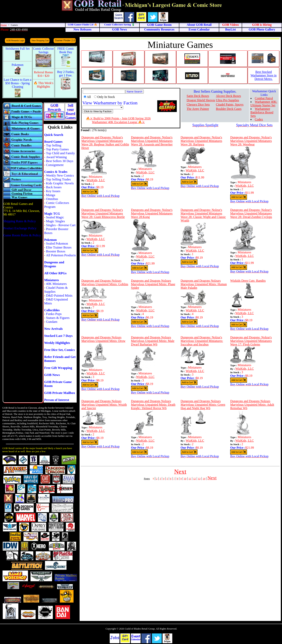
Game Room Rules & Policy (22, 235)
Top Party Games (57, 149)
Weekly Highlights (57, 343)
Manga (51, 195)
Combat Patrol (264, 98)
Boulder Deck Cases (229, 109)
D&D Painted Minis (59, 296)
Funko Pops (54, 314)
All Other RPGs (55, 273)
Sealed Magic (55, 217)
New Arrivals (53, 329)
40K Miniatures (56, 284)
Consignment (55, 165)
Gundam (52, 322)
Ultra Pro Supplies (227, 100)
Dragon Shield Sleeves (201, 100)
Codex (259, 119)
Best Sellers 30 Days (60, 161)
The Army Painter (198, 109)
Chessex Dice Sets (198, 104)
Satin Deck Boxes (198, 96)
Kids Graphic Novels (60, 183)
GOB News (52, 375)
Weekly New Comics (60, 175)
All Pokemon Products (61, 255)
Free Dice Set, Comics (59, 350)
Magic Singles (55, 221)
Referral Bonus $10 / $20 (44, 74)
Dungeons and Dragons (54, 264)
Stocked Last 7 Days (58, 336)
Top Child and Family (60, 153)
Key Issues (53, 191)
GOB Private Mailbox (60, 393)
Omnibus (52, 199)
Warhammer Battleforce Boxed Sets (262, 112)
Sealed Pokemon (57, 244)
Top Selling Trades (58, 179)
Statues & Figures (58, 318)
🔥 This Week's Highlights (44, 85)
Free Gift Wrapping (58, 368)
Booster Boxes (56, 251)
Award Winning (56, 157)
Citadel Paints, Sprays (230, 104)
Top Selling (54, 145)
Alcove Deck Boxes (228, 96)
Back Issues (54, 187)
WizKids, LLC (96, 180)
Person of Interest (57, 400)
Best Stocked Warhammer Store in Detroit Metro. (264, 75)
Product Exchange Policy (20, 228)
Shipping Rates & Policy (20, 221)
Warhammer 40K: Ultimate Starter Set (264, 104)
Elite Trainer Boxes (59, 247)
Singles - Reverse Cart (61, 225)
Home (4, 25)
